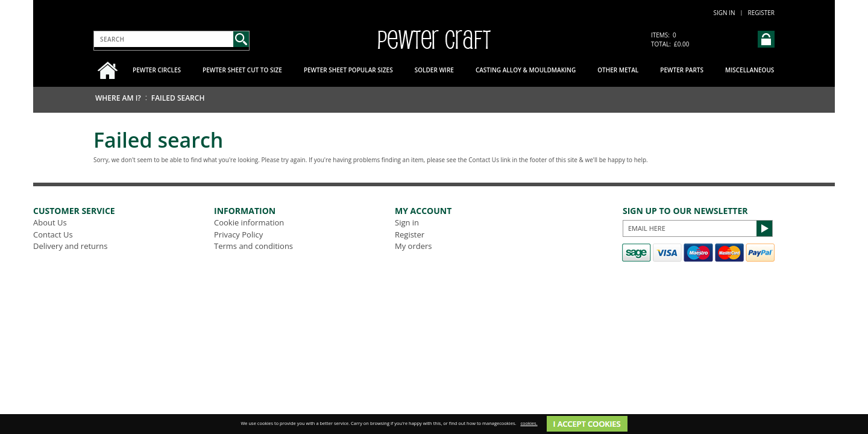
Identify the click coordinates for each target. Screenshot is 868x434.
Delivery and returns (71, 246)
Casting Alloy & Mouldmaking (526, 70)
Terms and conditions (253, 246)
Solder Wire (434, 70)
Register (761, 13)
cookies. (529, 423)
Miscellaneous (750, 70)
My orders (413, 246)
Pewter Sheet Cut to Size (242, 70)
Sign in (725, 13)
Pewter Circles (157, 70)
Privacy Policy (238, 234)
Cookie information (249, 222)
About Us (50, 222)
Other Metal (618, 70)
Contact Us (53, 234)
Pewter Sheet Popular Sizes (348, 70)
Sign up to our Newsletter (685, 211)
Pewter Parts (682, 70)
